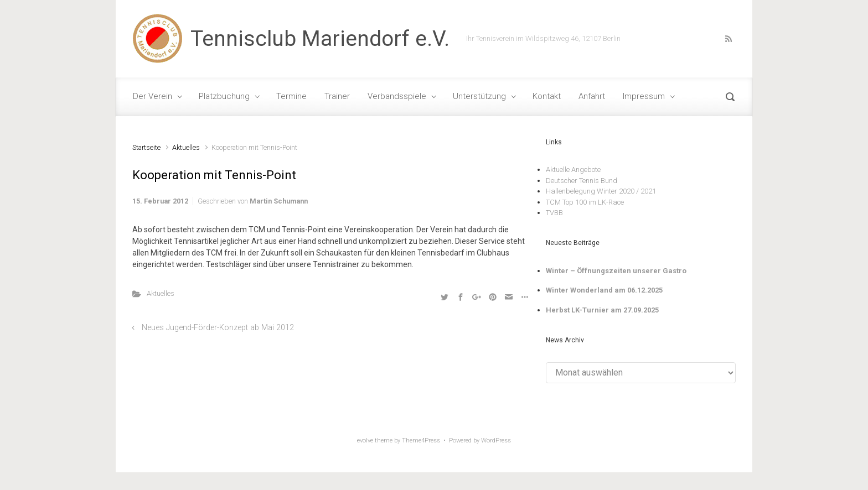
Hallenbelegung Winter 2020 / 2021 (601, 191)
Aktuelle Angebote (573, 170)
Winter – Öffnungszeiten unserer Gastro (616, 271)
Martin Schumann (279, 201)
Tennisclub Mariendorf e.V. (320, 39)
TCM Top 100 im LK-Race (585, 202)
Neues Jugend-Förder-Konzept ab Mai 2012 (218, 328)
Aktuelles (186, 147)
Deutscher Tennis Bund (582, 181)
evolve (365, 441)
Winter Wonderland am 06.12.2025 (604, 290)
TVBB (554, 213)
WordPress (496, 441)
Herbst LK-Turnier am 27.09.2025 (602, 310)
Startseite (146, 147)
